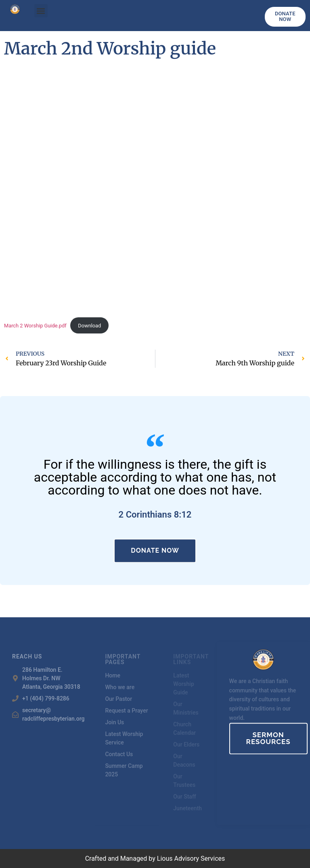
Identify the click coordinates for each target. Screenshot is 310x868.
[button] (41, 11)
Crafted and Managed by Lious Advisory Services (155, 859)
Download (89, 326)
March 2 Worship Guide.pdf (35, 326)
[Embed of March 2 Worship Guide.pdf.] (155, 194)
